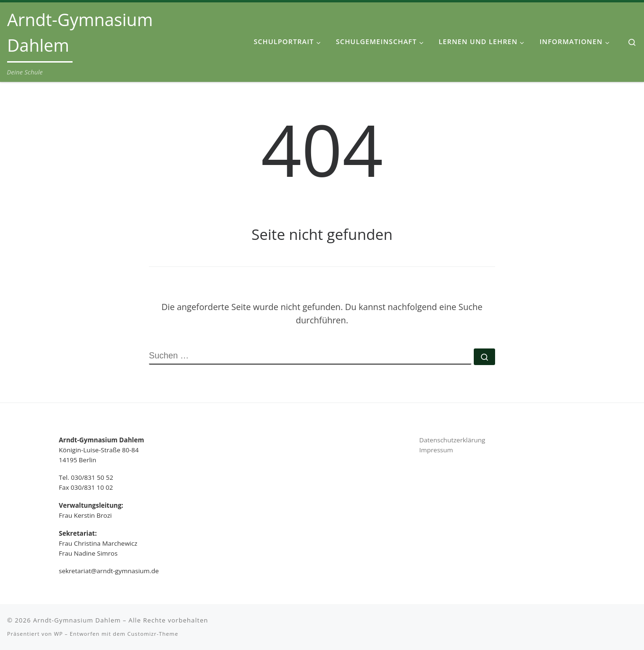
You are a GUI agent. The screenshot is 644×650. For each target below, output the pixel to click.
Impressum (436, 450)
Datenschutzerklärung (452, 440)
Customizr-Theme (153, 634)
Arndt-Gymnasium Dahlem (77, 620)
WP (59, 634)
